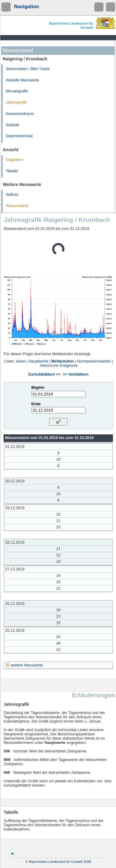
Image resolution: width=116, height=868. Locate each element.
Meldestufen (62, 361)
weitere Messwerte (27, 665)
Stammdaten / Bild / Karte (28, 69)
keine (21, 361)
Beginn (38, 388)
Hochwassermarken (94, 361)
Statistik (13, 125)
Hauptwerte (38, 361)
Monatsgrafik (17, 91)
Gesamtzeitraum (20, 114)
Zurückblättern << (44, 374)
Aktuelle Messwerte (22, 80)
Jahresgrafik (16, 102)
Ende (36, 404)
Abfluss (12, 195)
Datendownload (19, 136)
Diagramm (15, 160)
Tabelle (12, 171)
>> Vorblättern (75, 374)
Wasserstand (17, 206)
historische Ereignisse (59, 366)
